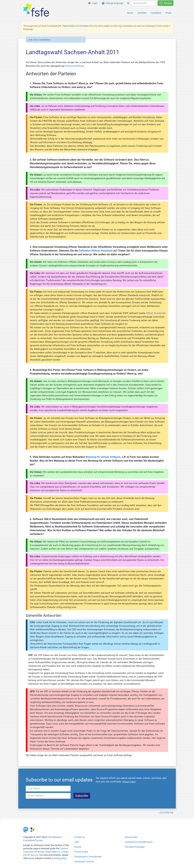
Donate (166, 3)
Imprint (78, 847)
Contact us (80, 837)
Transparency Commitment (88, 857)
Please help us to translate (75, 26)
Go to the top (167, 813)
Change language (113, 3)
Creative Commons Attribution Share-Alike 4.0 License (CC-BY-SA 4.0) (46, 852)
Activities (142, 13)
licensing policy (59, 858)
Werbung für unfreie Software (103, 457)
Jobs (77, 842)
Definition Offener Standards (96, 251)
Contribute (156, 13)
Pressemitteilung (75, 66)
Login (93, 3)
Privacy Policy (81, 852)
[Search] (128, 3)
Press (168, 13)
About (130, 13)
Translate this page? (135, 847)
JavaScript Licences (84, 861)
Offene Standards (155, 313)
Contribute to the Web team (139, 842)
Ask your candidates (39, 40)
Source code (131, 837)
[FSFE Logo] (36, 10)
